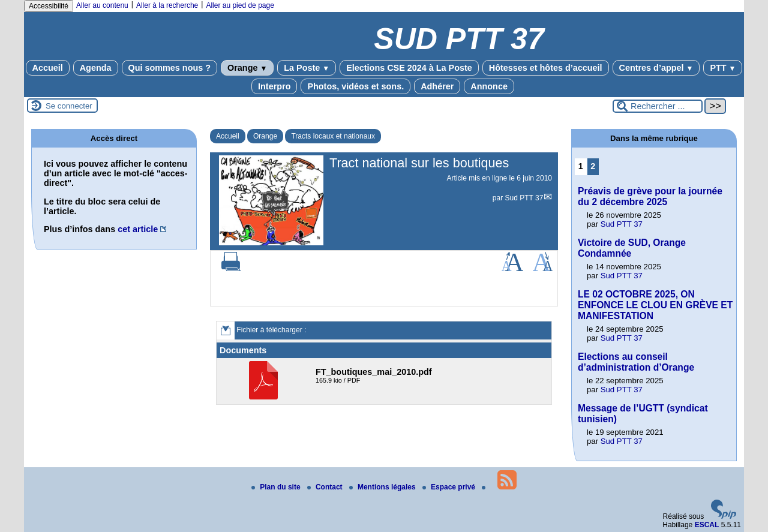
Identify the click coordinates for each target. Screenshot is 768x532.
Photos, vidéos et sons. (355, 86)
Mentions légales (383, 487)
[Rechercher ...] (658, 106)
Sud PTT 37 (524, 198)
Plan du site (277, 487)
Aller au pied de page (240, 5)
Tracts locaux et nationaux (333, 136)
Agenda (96, 68)
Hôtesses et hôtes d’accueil (546, 68)
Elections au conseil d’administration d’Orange (636, 362)
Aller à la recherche (167, 5)
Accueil (48, 68)
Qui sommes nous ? (170, 68)
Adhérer (437, 86)
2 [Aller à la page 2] (593, 166)
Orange (247, 68)
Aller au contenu (102, 5)
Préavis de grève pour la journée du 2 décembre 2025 (650, 196)
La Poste (307, 68)
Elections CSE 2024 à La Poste (409, 68)
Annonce (489, 86)
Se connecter (69, 106)
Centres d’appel (656, 68)
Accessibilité (49, 6)
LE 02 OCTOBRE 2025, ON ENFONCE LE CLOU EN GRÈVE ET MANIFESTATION (655, 305)
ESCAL (707, 525)
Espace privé (450, 487)
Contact (326, 487)
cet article (138, 229)
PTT (723, 68)
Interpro (274, 86)
